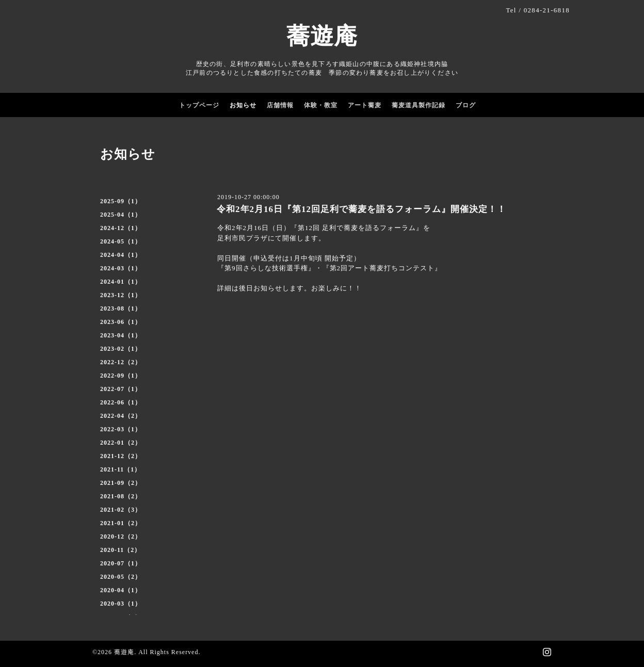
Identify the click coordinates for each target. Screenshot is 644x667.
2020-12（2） (121, 536)
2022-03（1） (121, 429)
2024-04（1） (121, 255)
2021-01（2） (121, 523)
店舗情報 (280, 105)
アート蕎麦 (365, 105)
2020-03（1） (121, 604)
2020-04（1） (121, 590)
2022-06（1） (121, 402)
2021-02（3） (121, 510)
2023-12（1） (121, 295)
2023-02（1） (121, 349)
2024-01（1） (121, 282)
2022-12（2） (121, 362)
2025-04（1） (121, 215)
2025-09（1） (121, 201)
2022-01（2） (121, 443)
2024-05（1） (121, 241)
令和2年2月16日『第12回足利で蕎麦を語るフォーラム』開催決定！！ (361, 209)
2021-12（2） (121, 456)
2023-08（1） (121, 308)
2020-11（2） (120, 550)
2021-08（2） (121, 496)
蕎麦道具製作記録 (418, 105)
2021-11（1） (120, 469)
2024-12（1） (121, 228)
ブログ (466, 105)
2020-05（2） (121, 577)
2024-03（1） (121, 268)
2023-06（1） (121, 322)
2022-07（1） (121, 389)
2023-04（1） (121, 335)
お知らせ (243, 105)
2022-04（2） (121, 416)
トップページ (199, 105)
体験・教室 (321, 105)
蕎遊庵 (322, 36)
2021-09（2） (121, 483)
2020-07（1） (121, 563)
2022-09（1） (121, 376)
